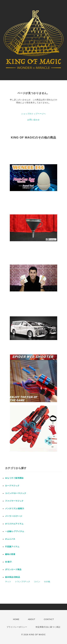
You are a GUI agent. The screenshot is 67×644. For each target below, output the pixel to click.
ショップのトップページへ (33, 114)
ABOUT (32, 619)
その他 (47, 582)
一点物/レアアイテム (15, 531)
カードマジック (12, 486)
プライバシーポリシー (17, 627)
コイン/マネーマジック (16, 493)
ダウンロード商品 (13, 570)
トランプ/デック (23, 582)
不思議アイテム (12, 547)
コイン (37, 582)
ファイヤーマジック (14, 501)
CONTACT (49, 619)
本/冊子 (8, 562)
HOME (16, 619)
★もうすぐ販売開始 (14, 478)
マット (8, 582)
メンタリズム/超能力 (15, 509)
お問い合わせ (33, 120)
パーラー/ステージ (14, 516)
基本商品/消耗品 (13, 577)
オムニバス (10, 539)
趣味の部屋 (10, 554)
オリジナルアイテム (14, 524)
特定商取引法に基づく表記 (48, 627)
